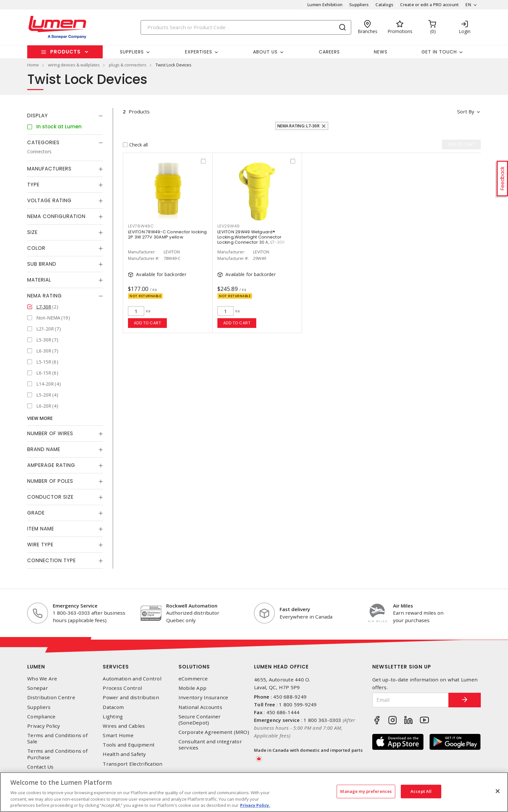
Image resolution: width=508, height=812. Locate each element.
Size (32, 232)
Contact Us (40, 767)
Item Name (41, 529)
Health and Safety (124, 754)
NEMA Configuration (56, 216)
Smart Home (118, 735)
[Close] (498, 791)
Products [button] (65, 52)
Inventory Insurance (203, 697)
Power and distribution (131, 697)
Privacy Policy (44, 726)
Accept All (421, 791)
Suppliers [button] (132, 52)
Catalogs (384, 5)
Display (38, 116)
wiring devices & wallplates (74, 65)
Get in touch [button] (439, 52)
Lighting (113, 717)
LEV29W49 (229, 226)
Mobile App (193, 688)
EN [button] (468, 5)
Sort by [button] (466, 111)
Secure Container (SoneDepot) (200, 720)
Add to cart (148, 323)
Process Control (122, 688)
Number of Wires (50, 433)
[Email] (410, 700)
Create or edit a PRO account (429, 5)
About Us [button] (265, 52)
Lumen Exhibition (325, 5)
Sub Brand (42, 264)
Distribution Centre (51, 697)
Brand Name (44, 449)
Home (33, 65)
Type (33, 185)
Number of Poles (50, 481)
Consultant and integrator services (210, 745)
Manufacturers (49, 169)
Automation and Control (132, 679)
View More (40, 418)
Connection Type (52, 560)
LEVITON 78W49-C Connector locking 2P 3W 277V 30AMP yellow (167, 234)
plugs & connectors (128, 65)
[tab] (65, 116)
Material (39, 280)
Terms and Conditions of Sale (57, 738)
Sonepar (38, 688)
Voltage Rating (49, 200)
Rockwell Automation (192, 606)
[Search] (246, 27)
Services (116, 667)
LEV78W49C (141, 226)
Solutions (194, 667)
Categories (43, 142)
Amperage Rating (51, 465)
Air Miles (403, 606)
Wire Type (40, 545)
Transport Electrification (133, 764)
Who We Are (42, 679)
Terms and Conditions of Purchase (57, 754)
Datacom (113, 707)
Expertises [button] (199, 52)
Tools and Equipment (129, 745)
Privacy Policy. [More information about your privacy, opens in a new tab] (255, 805)
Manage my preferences (366, 791)
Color (36, 248)
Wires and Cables (124, 726)
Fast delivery (295, 609)
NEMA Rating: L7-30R (298, 126)
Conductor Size (50, 497)
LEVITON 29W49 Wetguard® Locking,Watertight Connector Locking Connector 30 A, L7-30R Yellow (251, 240)
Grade (36, 513)
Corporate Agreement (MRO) (214, 732)
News (381, 52)
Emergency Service (75, 606)
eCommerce (193, 679)
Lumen (36, 667)
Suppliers (359, 5)
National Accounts (200, 707)
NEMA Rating (45, 296)
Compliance (41, 717)
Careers (329, 52)
